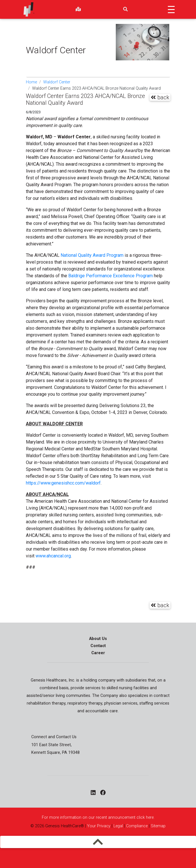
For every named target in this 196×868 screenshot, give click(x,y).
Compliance (137, 826)
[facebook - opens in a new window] (103, 793)
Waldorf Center (57, 82)
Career (98, 653)
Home (31, 82)
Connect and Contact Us (54, 737)
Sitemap (158, 826)
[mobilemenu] (98, 842)
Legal (118, 826)
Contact (98, 646)
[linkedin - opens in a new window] (93, 793)
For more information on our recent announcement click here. (98, 817)
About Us (98, 639)
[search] (125, 9)
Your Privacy (99, 826)
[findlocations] (78, 9)
